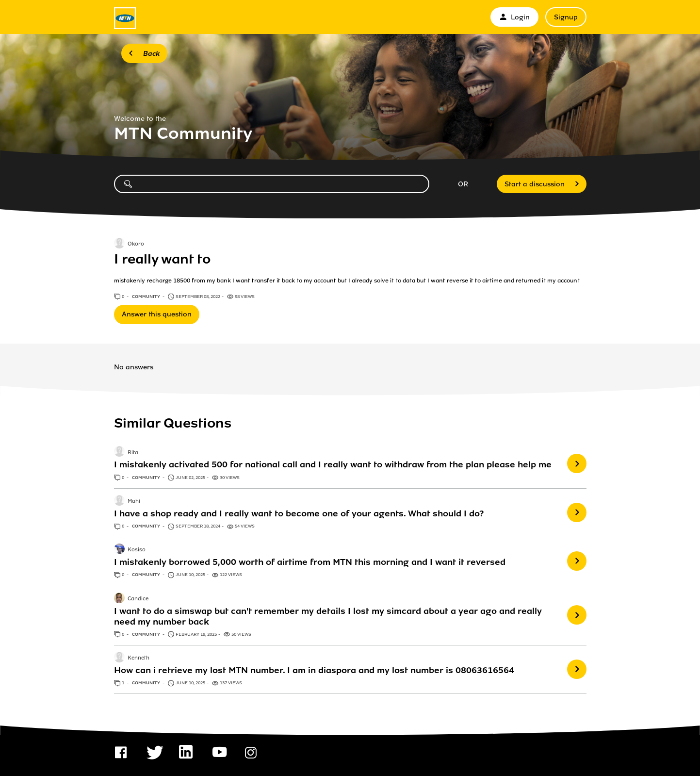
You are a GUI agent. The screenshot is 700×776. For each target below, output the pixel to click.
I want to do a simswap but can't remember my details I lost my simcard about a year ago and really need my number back (328, 616)
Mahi (134, 501)
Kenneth (138, 658)
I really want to (162, 259)
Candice (138, 599)
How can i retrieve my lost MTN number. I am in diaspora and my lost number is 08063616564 (314, 670)
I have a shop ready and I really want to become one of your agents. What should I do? (299, 513)
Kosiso (137, 550)
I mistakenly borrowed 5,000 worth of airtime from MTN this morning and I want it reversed (310, 562)
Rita (133, 453)
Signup (566, 17)
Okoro (136, 245)
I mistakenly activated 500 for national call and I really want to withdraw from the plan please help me (333, 464)
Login (514, 17)
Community (147, 297)
